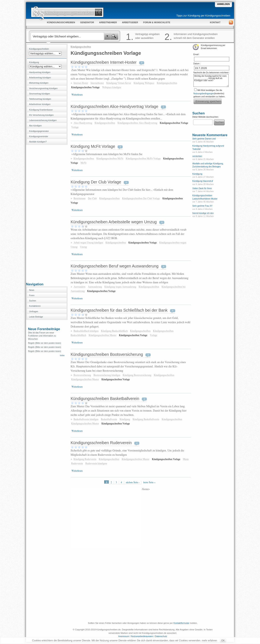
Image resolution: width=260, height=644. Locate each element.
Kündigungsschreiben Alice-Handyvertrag (138, 123)
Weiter (62, 355)
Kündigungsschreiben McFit (110, 159)
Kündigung (125, 419)
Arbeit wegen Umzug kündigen (88, 243)
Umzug (83, 247)
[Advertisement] (47, 213)
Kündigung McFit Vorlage (93, 146)
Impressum (124, 636)
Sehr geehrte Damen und (204, 139)
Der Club (92, 198)
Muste (186, 459)
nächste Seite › (133, 482)
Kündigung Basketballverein (146, 419)
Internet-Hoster (81, 83)
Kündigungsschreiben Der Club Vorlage (141, 198)
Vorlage (75, 127)
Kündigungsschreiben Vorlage (86, 87)
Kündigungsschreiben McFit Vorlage (143, 159)
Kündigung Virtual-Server (119, 83)
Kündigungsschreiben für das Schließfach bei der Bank (119, 310)
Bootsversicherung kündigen (107, 375)
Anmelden (223, 4)
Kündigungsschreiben (81, 47)
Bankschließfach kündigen (86, 331)
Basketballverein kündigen (86, 419)
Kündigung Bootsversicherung (137, 375)
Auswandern (79, 287)
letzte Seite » (149, 482)
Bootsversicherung (82, 375)
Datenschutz (161, 636)
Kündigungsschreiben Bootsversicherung (107, 354)
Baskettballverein (109, 419)
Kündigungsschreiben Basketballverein (105, 399)
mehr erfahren (209, 641)
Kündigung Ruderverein (85, 459)
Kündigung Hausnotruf (203, 181)
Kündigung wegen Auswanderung (120, 287)
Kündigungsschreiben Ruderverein (101, 443)
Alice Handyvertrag (83, 123)
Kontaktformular (181, 623)
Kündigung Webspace (144, 83)
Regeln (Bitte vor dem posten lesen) (45, 343)
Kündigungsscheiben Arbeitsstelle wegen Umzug (114, 222)
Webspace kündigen (112, 87)
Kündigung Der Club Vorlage (96, 182)
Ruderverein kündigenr (96, 463)
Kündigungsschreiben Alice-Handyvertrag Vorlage (114, 106)
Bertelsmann (79, 198)
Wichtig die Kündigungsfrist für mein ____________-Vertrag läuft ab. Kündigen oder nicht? (211, 80)
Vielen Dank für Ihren (202, 188)
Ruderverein (77, 463)
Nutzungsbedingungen (204, 94)
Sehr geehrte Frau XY (202, 206)
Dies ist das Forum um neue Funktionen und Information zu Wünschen (42, 336)
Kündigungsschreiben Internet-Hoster (104, 62)
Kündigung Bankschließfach (114, 331)
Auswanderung (95, 287)
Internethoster (97, 83)
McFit (84, 163)
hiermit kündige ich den (203, 213)
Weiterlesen (77, 95)
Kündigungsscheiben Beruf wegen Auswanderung (115, 266)
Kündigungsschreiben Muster (103, 335)
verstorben (197, 156)
